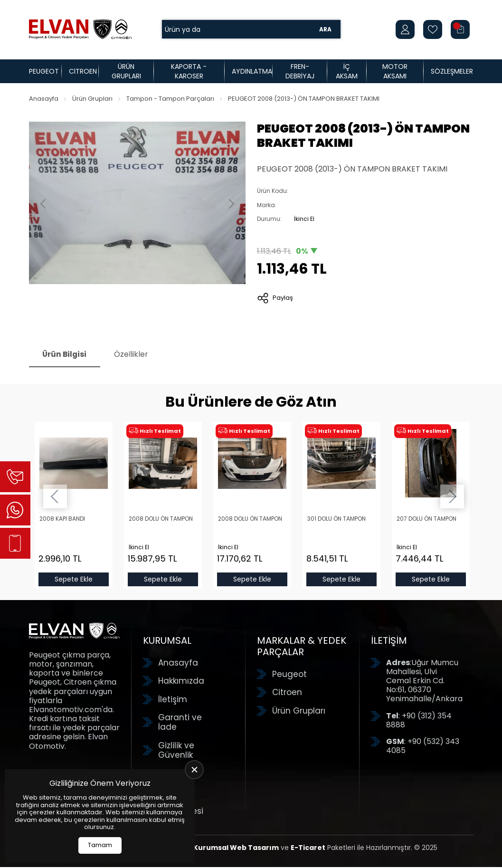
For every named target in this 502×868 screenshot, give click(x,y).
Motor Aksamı (395, 71)
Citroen (83, 71)
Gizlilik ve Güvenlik (176, 751)
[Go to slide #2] (162, 307)
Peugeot (44, 71)
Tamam (100, 845)
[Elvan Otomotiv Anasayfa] (80, 29)
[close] (194, 770)
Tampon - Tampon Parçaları (170, 99)
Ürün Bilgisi (66, 355)
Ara (325, 29)
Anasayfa (44, 99)
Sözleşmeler (452, 71)
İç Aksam (347, 71)
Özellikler (134, 355)
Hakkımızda (181, 682)
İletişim (173, 700)
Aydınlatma (252, 71)
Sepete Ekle (74, 580)
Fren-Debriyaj (300, 71)
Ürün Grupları (126, 71)
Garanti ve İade (180, 723)
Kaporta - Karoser (189, 71)
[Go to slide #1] (113, 307)
